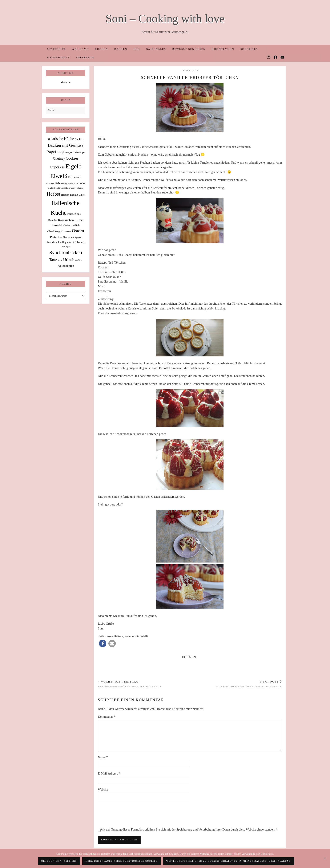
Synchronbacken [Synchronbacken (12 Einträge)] (66, 252)
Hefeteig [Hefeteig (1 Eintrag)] (80, 188)
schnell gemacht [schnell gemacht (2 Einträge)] (65, 242)
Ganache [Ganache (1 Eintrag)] (50, 183)
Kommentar (107, 717)
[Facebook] (276, 57)
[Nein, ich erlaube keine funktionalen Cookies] (325, 858)
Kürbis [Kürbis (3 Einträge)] (79, 220)
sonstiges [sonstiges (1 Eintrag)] (66, 246)
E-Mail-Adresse (109, 773)
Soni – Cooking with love (165, 18)
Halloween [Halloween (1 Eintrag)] (70, 188)
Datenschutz (59, 57)
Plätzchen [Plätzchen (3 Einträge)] (56, 237)
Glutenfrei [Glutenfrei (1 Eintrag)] (80, 183)
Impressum (85, 57)
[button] (103, 643)
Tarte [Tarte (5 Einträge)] (53, 260)
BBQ (137, 49)
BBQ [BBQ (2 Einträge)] (60, 152)
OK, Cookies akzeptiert (59, 861)
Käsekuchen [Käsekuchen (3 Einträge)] (66, 220)
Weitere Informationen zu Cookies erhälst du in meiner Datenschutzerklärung (229, 861)
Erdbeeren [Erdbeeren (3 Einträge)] (74, 177)
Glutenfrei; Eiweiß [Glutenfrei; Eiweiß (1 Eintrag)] (56, 188)
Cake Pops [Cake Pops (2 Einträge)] (79, 152)
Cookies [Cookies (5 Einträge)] (72, 158)
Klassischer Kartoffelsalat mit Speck (249, 684)
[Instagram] (269, 57)
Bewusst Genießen (189, 49)
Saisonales (156, 49)
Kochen (101, 49)
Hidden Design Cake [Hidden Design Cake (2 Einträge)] (73, 195)
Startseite (57, 49)
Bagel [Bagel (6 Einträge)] (51, 152)
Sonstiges (249, 49)
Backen (121, 49)
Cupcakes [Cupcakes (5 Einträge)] (57, 167)
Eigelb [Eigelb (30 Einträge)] (74, 166)
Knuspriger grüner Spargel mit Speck (130, 684)
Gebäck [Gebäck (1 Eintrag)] (72, 183)
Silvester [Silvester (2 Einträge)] (80, 242)
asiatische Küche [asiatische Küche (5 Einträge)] (61, 139)
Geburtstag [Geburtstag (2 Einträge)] (61, 183)
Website (103, 789)
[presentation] (130, 814)
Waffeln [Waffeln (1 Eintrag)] (79, 260)
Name (103, 757)
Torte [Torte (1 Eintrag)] (60, 260)
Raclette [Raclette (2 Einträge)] (68, 237)
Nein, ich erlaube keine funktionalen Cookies (122, 861)
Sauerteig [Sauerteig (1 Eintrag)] (51, 242)
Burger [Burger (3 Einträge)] (68, 152)
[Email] (283, 57)
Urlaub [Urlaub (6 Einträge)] (69, 260)
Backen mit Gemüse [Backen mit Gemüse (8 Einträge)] (66, 145)
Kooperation (223, 49)
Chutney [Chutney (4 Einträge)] (59, 158)
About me (80, 49)
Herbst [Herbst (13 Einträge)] (53, 194)
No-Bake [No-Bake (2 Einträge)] (76, 225)
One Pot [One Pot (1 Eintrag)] (68, 231)
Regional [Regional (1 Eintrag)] (77, 237)
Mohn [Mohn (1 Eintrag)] (67, 225)
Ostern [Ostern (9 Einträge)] (78, 231)
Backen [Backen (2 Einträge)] (79, 139)
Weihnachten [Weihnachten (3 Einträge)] (66, 266)
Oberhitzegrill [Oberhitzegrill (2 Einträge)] (55, 231)
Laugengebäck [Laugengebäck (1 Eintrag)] (57, 225)
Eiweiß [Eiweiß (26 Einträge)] (59, 176)
